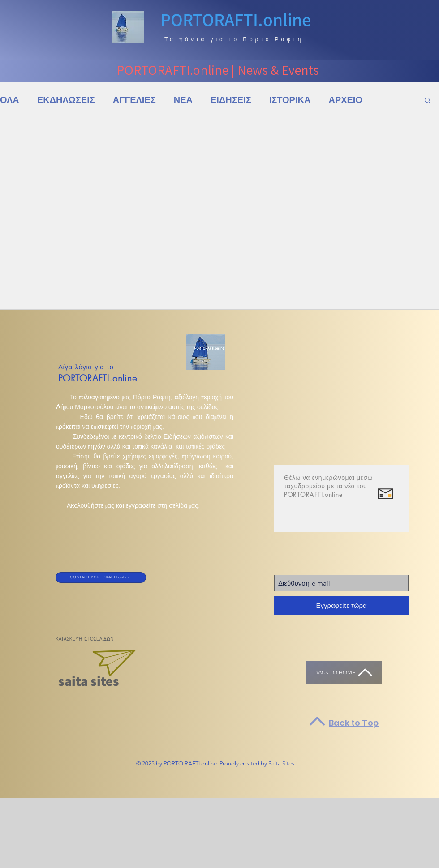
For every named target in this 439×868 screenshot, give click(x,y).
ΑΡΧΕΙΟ (345, 100)
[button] (428, 101)
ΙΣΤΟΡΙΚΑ (290, 100)
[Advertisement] (84, 832)
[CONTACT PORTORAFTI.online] (101, 577)
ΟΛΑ (10, 100)
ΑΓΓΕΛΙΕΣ (134, 100)
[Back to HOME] (344, 672)
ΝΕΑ (183, 100)
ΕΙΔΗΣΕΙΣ (231, 100)
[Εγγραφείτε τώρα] (341, 605)
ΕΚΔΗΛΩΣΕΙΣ (66, 100)
